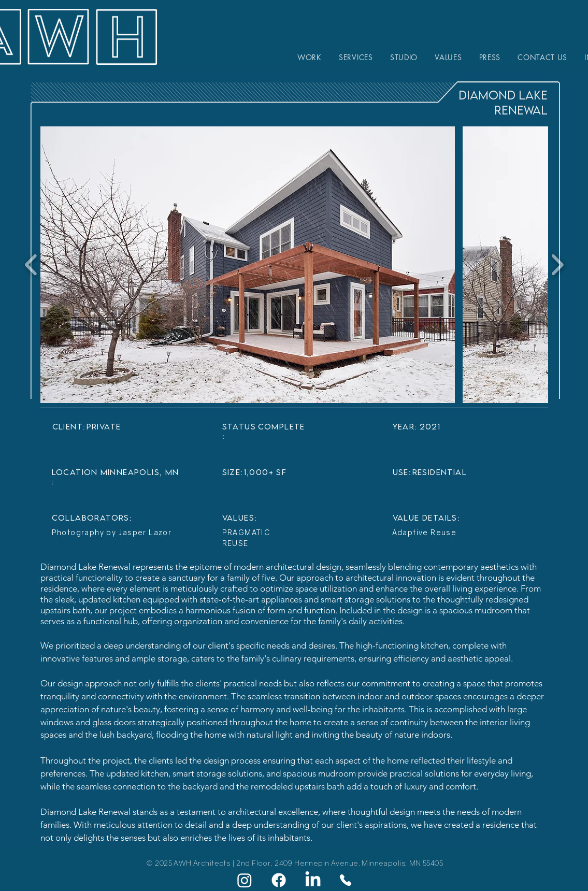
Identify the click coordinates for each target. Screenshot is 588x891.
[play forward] (557, 265)
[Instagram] (245, 880)
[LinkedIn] (313, 880)
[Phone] (346, 880)
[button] (248, 265)
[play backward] (31, 265)
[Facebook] (279, 880)
